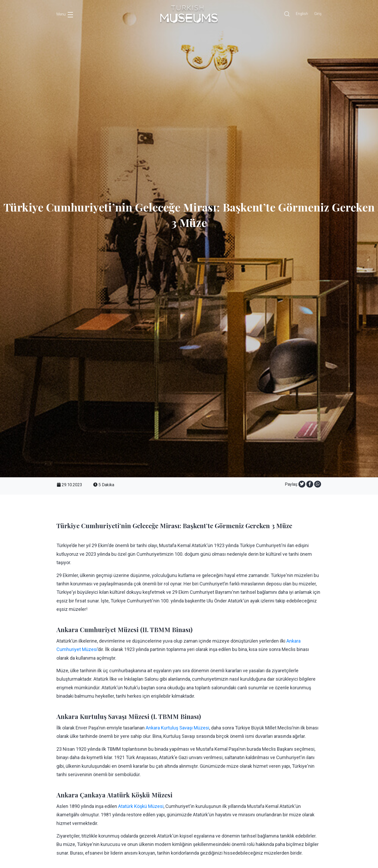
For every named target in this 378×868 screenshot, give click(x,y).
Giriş (318, 14)
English (302, 14)
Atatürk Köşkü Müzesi (141, 806)
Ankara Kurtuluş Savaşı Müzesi (177, 728)
